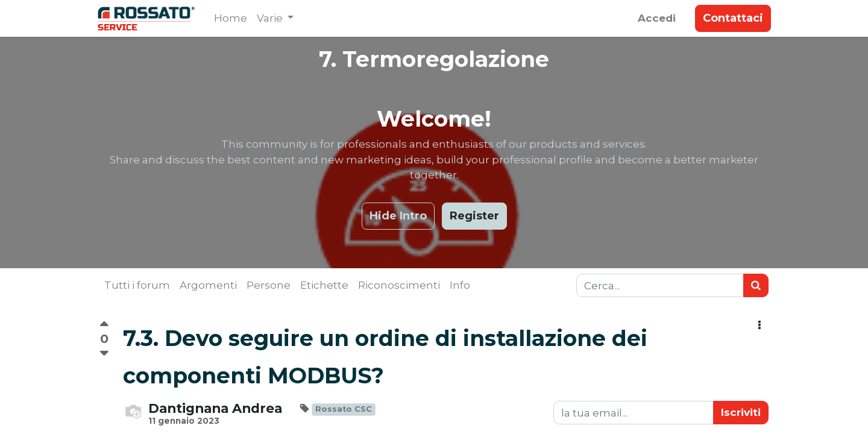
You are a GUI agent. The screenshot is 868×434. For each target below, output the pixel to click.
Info (460, 285)
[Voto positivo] (104, 326)
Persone (269, 285)
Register (474, 216)
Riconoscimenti (399, 285)
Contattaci (731, 18)
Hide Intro (398, 216)
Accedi (654, 18)
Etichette (324, 285)
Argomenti (208, 285)
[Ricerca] (756, 286)
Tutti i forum (137, 285)
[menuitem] (233, 19)
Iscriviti (741, 412)
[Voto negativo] (104, 354)
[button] (759, 326)
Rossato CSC (344, 409)
